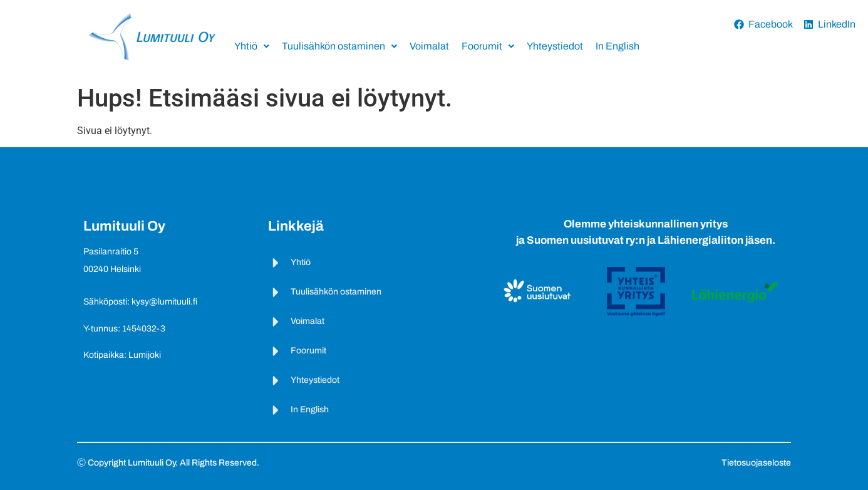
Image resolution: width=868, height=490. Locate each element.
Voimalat (429, 46)
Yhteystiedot (555, 46)
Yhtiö (252, 46)
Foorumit (488, 46)
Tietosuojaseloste (756, 463)
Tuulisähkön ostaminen (339, 46)
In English (617, 46)
